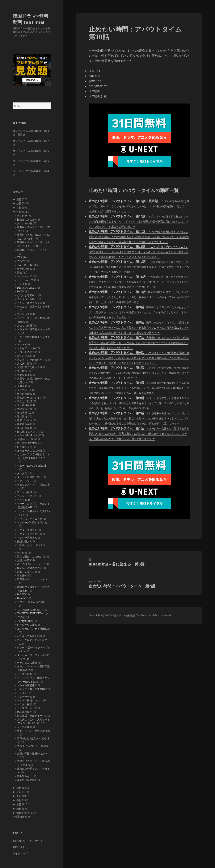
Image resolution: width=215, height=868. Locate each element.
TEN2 (20, 261)
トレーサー (23, 697)
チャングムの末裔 (27, 663)
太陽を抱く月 (25, 409)
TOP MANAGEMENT (29, 610)
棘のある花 (23, 424)
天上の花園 (23, 727)
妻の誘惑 (22, 413)
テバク (21, 500)
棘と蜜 (21, 575)
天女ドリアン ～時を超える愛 (34, 731)
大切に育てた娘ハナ (28, 367)
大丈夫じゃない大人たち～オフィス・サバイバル (33, 721)
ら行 (19, 804)
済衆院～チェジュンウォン (32, 579)
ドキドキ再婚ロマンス (30, 700)
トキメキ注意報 (26, 685)
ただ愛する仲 (25, 447)
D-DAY (21, 594)
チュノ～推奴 (25, 492)
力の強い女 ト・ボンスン (31, 545)
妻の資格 (22, 416)
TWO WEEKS (25, 265)
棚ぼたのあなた (26, 220)
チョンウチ (23, 314)
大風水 (21, 386)
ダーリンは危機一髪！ (30, 477)
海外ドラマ (23, 813)
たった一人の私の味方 (30, 451)
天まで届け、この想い (30, 557)
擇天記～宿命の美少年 (30, 568)
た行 (19, 212)
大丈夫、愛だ (25, 363)
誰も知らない (25, 776)
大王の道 (22, 553)
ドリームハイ (25, 276)
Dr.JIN (21, 291)
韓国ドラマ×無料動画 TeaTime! (30, 19)
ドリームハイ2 (25, 280)
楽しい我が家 (25, 428)
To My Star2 (24, 621)
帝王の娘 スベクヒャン (30, 564)
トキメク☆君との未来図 (31, 689)
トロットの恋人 (26, 352)
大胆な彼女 (23, 375)
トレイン (22, 693)
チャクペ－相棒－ (27, 299)
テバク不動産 (25, 674)
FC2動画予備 (98, 96)
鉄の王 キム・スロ (27, 432)
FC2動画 (94, 91)
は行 (19, 792)
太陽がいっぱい (26, 439)
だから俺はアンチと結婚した (33, 628)
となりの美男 (25, 326)
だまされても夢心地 (28, 636)
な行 (19, 788)
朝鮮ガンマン (25, 420)
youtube (95, 81)
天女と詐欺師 (25, 401)
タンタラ (22, 473)
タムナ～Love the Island (31, 466)
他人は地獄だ (25, 712)
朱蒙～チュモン (26, 572)
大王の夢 (22, 216)
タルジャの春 (25, 223)
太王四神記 (23, 405)
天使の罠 (22, 390)
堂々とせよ (23, 356)
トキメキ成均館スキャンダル (33, 337)
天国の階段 (23, 394)
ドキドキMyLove (27, 435)
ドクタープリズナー (28, 534)
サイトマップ (20, 853)
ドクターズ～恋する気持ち (32, 522)
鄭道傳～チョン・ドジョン (32, 250)
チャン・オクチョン (28, 303)
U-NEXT (94, 71)
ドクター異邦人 (26, 538)
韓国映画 (20, 817)
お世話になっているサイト (28, 841)
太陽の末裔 (23, 560)
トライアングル (26, 348)
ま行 (19, 796)
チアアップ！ (25, 481)
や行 (19, 800)
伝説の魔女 (23, 541)
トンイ (21, 284)
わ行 (19, 809)
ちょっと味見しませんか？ (32, 640)
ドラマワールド (26, 708)
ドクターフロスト (27, 530)
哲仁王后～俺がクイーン (31, 716)
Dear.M (21, 598)
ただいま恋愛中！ (27, 295)
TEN (20, 257)
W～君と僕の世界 (27, 443)
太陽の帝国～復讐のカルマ (32, 753)
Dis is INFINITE (27, 288)
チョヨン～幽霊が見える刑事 (33, 307)
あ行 (19, 199)
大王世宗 (22, 371)
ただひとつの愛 (26, 625)
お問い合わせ (20, 847)
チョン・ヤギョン (27, 496)
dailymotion (98, 86)
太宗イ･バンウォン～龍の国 (33, 746)
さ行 (19, 208)
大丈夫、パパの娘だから (31, 360)
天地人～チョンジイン (30, 398)
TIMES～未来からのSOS (31, 602)
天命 (20, 273)
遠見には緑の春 (26, 780)
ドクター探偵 (25, 704)
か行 (19, 203)
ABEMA (94, 76)
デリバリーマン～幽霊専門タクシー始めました (33, 680)
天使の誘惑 (23, 269)
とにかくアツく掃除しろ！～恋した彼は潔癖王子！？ (33, 456)
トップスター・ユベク (30, 519)
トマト (21, 344)
